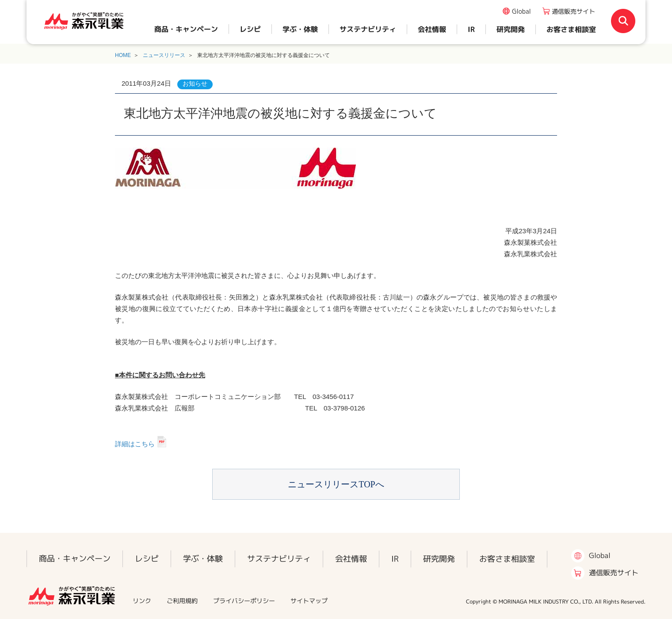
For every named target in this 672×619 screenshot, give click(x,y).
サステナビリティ (368, 29)
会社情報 (432, 29)
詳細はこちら (135, 444)
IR (471, 29)
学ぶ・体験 (300, 29)
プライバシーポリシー (244, 601)
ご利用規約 (182, 601)
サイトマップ (309, 601)
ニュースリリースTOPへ (336, 484)
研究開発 (511, 29)
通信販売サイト (573, 11)
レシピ (250, 29)
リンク (142, 601)
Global (521, 11)
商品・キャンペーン (186, 29)
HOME (123, 55)
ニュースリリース (164, 55)
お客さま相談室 (571, 29)
